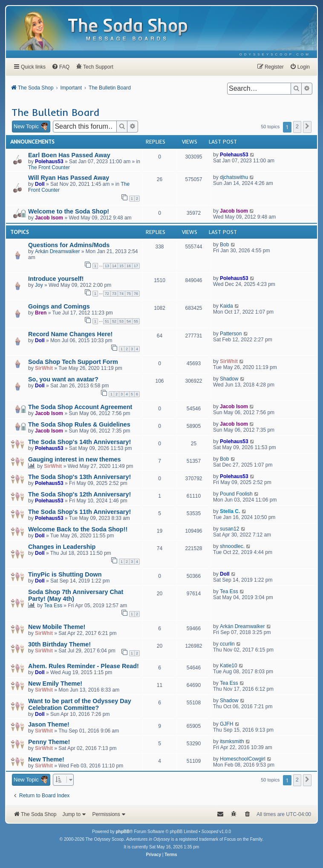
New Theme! (46, 759)
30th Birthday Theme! (59, 644)
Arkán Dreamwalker (57, 251)
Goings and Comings (59, 306)
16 (129, 266)
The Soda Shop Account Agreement (80, 407)
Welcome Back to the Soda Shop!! (78, 529)
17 (136, 266)
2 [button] (297, 126)
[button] (307, 127)
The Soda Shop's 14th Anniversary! (79, 442)
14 (114, 266)
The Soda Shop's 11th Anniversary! (79, 512)
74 (121, 294)
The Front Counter (49, 167)
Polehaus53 (49, 161)
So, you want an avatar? (63, 379)
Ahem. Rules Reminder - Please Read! (84, 666)
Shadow (229, 379)
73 (114, 294)
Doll (40, 184)
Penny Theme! (49, 742)
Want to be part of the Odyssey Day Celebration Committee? (80, 704)
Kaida (226, 306)
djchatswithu (234, 177)
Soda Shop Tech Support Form (73, 362)
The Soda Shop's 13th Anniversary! (79, 477)
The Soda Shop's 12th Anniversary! (79, 494)
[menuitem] (275, 54)
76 (136, 294)
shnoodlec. (232, 546)
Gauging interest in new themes (75, 459)
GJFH (226, 724)
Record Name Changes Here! (70, 334)
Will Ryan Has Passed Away (69, 178)
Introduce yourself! (56, 279)
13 (107, 266)
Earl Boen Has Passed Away (69, 155)
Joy (39, 285)
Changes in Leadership (62, 547)
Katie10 (229, 666)
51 (107, 321)
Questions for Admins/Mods (69, 245)
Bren (41, 313)
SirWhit (44, 368)
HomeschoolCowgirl (243, 759)
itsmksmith (232, 741)
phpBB (123, 832)
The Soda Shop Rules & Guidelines (79, 424)
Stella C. (230, 511)
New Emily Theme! (55, 683)
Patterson (231, 334)
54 (129, 321)
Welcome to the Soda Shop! (69, 211)
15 (121, 266)
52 (114, 321)
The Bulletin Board (55, 112)
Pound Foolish (236, 494)
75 (129, 294)
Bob (224, 245)
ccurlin (227, 644)
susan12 (229, 529)
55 (136, 321)
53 (121, 321)
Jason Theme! (49, 724)
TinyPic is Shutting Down (65, 574)
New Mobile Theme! (57, 627)
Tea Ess (53, 606)
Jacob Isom (49, 218)
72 (107, 294)
